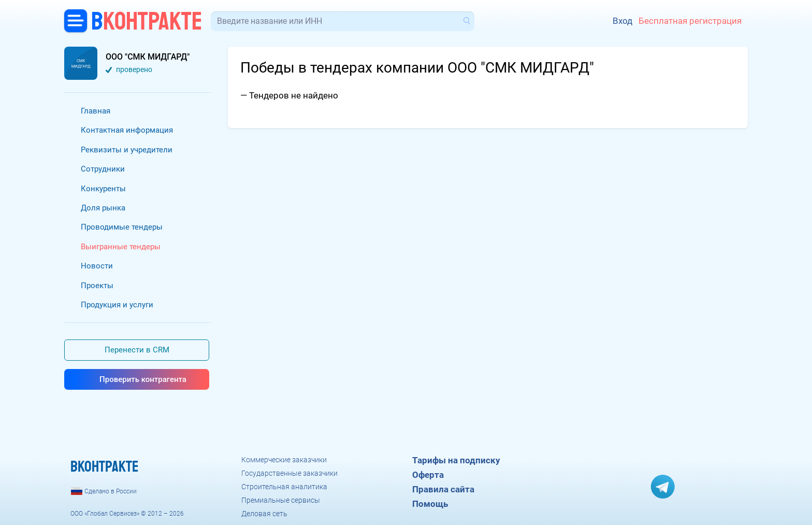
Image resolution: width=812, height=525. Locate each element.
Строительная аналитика (284, 487)
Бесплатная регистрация (690, 21)
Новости (97, 266)
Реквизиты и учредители (127, 150)
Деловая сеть (264, 514)
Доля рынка (103, 208)
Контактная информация (127, 130)
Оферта (428, 475)
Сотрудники (103, 169)
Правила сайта (443, 489)
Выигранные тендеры (121, 247)
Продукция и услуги (117, 305)
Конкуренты (103, 189)
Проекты (97, 286)
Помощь (430, 504)
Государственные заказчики (289, 473)
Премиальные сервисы (281, 500)
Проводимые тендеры (122, 227)
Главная (96, 111)
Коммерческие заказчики (284, 460)
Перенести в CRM (137, 350)
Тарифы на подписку (456, 460)
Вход (622, 21)
